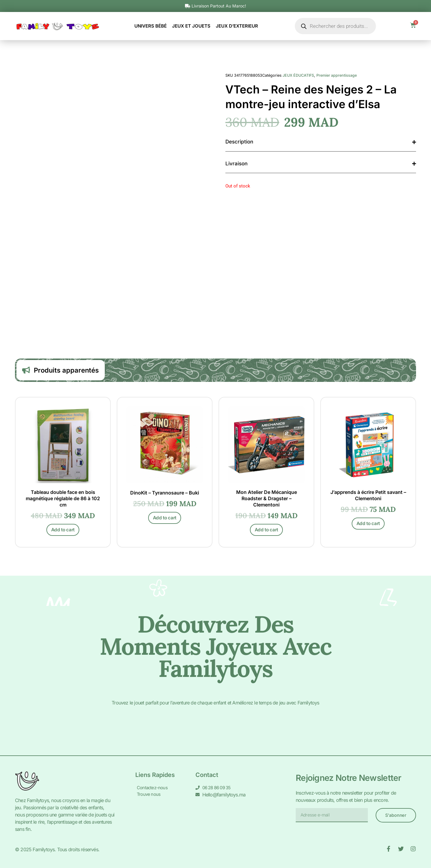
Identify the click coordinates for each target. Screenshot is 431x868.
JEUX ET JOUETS (191, 26)
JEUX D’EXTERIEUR (237, 26)
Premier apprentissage (337, 75)
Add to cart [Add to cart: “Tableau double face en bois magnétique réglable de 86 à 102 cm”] (63, 532)
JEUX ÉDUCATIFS (298, 75)
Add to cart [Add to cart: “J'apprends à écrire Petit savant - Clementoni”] (368, 526)
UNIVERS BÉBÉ (151, 26)
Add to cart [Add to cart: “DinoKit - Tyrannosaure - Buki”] (165, 520)
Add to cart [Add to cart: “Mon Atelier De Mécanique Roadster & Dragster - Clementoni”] (267, 532)
